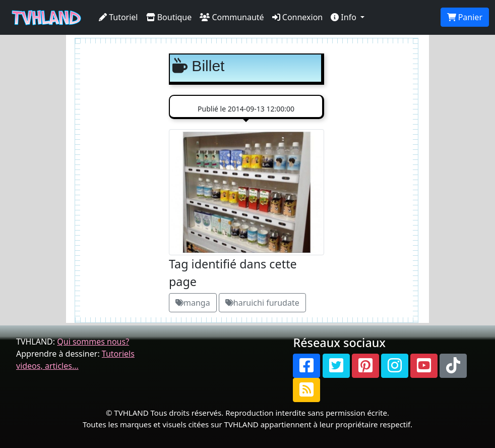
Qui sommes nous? (93, 342)
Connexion (298, 17)
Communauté (232, 17)
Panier (465, 17)
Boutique (169, 17)
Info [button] (345, 17)
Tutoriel (118, 17)
